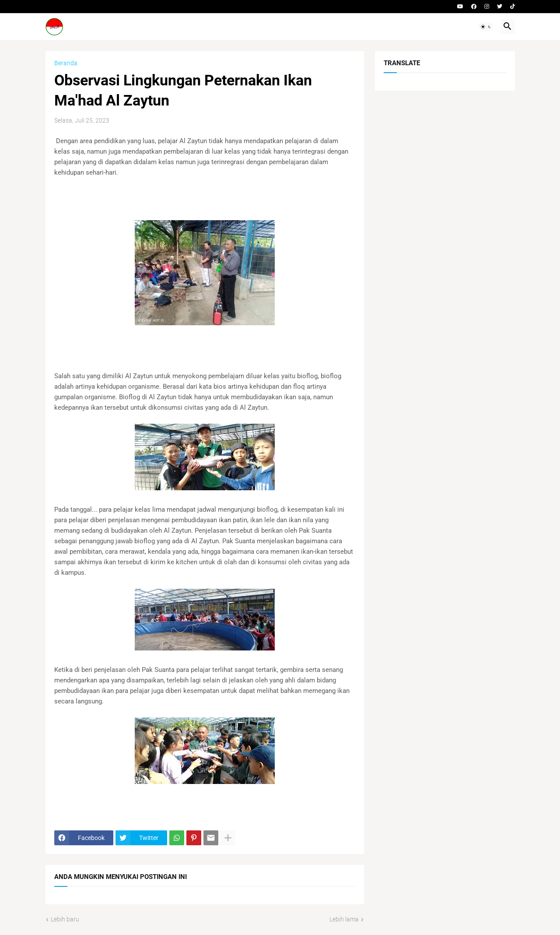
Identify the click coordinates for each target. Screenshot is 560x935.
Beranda (66, 63)
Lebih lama (344, 919)
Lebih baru (65, 919)
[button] (486, 27)
